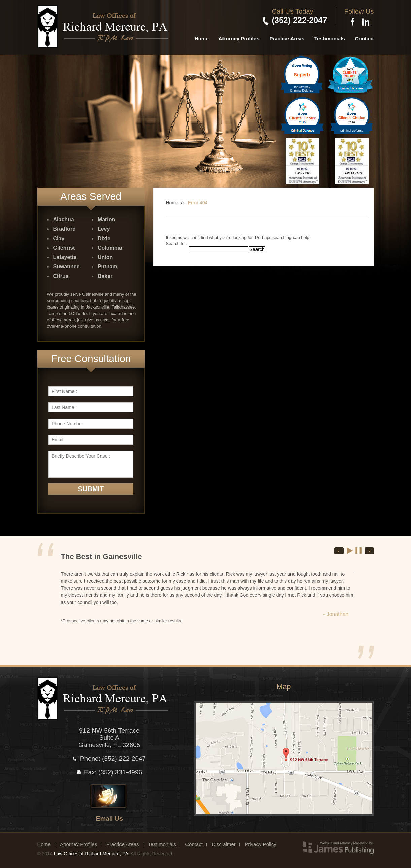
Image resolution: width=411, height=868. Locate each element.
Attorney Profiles (239, 39)
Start (350, 551)
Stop (359, 551)
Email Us (109, 818)
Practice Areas (287, 39)
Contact (365, 39)
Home (202, 39)
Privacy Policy (260, 844)
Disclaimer (224, 844)
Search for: (177, 243)
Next (369, 551)
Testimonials (330, 39)
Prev (339, 551)
